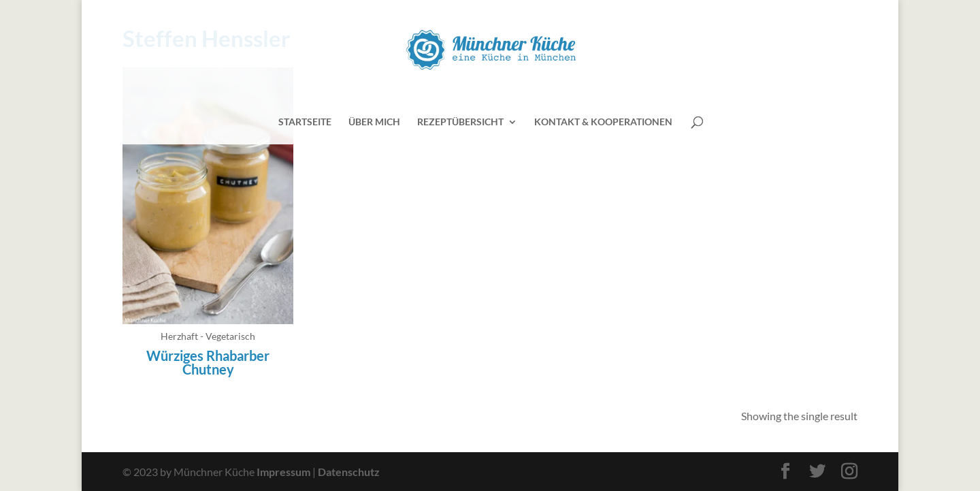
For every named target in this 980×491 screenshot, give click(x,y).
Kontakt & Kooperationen (603, 122)
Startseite (305, 122)
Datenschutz (349, 472)
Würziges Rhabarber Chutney (208, 362)
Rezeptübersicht (460, 122)
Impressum (283, 472)
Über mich (374, 122)
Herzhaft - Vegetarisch (208, 336)
